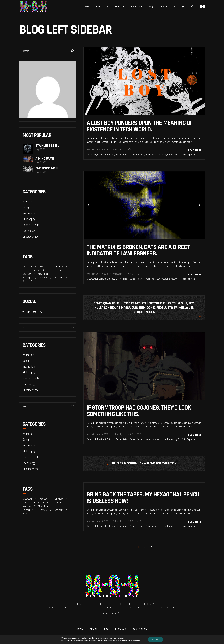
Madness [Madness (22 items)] (27, 274)
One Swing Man (46, 168)
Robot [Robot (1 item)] (25, 281)
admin (92, 150)
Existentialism (122, 155)
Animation (28, 201)
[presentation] (89, 205)
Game (132, 155)
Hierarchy (140, 155)
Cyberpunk (91, 155)
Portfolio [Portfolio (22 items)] (44, 278)
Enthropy (111, 155)
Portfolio (182, 155)
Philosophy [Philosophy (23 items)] (28, 278)
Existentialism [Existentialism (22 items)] (29, 270)
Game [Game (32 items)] (45, 270)
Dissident (102, 155)
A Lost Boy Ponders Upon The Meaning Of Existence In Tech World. (140, 126)
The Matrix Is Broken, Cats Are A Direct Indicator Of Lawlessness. (138, 250)
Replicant (191, 155)
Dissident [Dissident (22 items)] (44, 267)
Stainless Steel (47, 146)
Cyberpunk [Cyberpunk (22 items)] (27, 267)
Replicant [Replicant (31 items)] (59, 278)
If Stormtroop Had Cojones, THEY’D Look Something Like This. (139, 411)
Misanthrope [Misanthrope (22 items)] (44, 274)
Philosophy (117, 150)
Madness (150, 155)
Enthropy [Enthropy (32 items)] (59, 267)
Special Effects (31, 225)
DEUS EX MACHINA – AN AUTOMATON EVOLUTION (144, 463)
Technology (29, 231)
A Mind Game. (45, 159)
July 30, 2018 (102, 150)
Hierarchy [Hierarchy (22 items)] (59, 270)
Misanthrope (161, 155)
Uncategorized (31, 237)
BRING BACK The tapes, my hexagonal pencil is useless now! (143, 498)
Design (26, 207)
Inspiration (29, 213)
